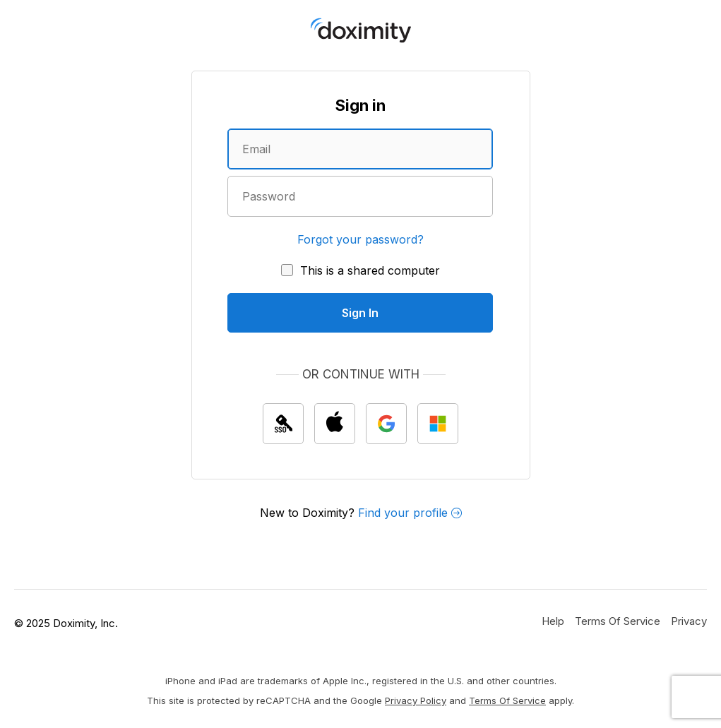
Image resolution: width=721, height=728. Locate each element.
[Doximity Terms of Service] (618, 621)
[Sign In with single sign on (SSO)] (283, 424)
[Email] (360, 149)
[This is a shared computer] (360, 270)
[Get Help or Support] (553, 621)
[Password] (360, 196)
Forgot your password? (360, 239)
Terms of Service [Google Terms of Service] (507, 700)
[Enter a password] (360, 196)
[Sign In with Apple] (335, 424)
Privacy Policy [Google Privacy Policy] (416, 700)
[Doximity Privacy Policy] (689, 621)
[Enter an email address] (360, 149)
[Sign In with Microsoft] (438, 424)
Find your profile (410, 513)
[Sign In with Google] (386, 424)
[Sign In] (360, 313)
